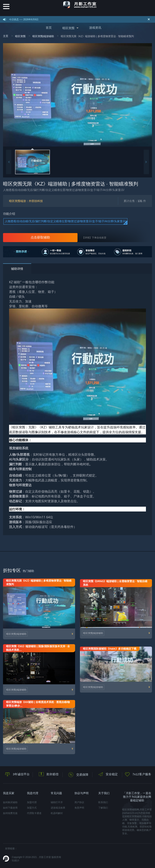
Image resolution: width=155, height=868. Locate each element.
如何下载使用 (10, 808)
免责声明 (79, 808)
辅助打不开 (57, 802)
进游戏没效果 (58, 808)
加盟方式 (32, 808)
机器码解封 (57, 813)
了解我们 (103, 808)
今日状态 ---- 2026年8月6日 (24, 19)
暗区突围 (68, 28)
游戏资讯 (95, 28)
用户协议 (79, 802)
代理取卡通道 (34, 813)
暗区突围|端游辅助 (43, 36)
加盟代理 (32, 802)
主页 (6, 36)
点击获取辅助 (40, 237)
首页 (49, 28)
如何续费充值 (10, 813)
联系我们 (103, 802)
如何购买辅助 (10, 802)
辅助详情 (17, 269)
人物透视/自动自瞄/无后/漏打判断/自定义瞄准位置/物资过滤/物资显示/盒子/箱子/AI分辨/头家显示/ (65, 221)
